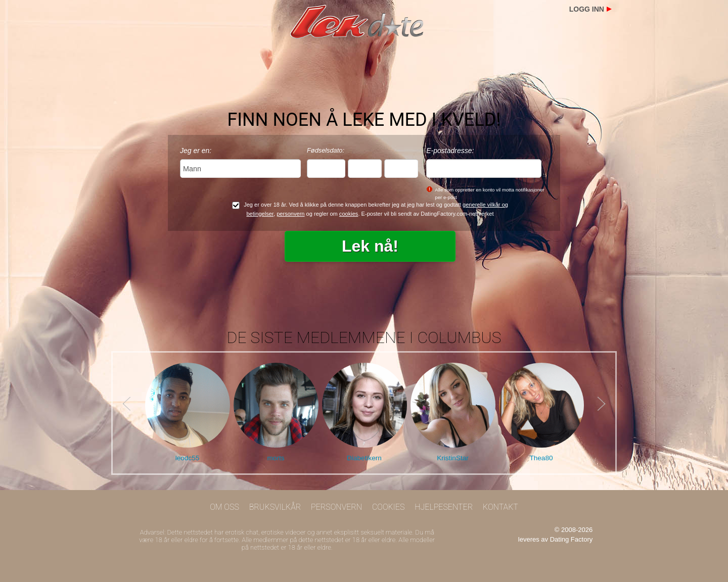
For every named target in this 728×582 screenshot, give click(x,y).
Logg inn (587, 9)
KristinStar (453, 458)
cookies (349, 214)
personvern (290, 214)
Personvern (336, 507)
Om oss (224, 507)
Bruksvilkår (275, 507)
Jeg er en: (196, 151)
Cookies (389, 507)
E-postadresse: (450, 151)
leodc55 (188, 458)
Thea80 (541, 458)
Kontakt (500, 507)
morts (276, 458)
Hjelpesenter (444, 507)
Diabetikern (364, 458)
